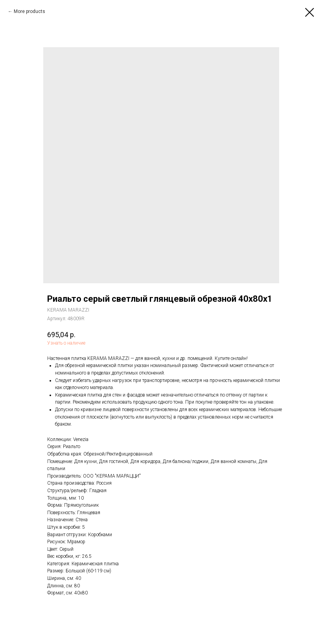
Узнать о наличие (66, 343)
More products (29, 11)
